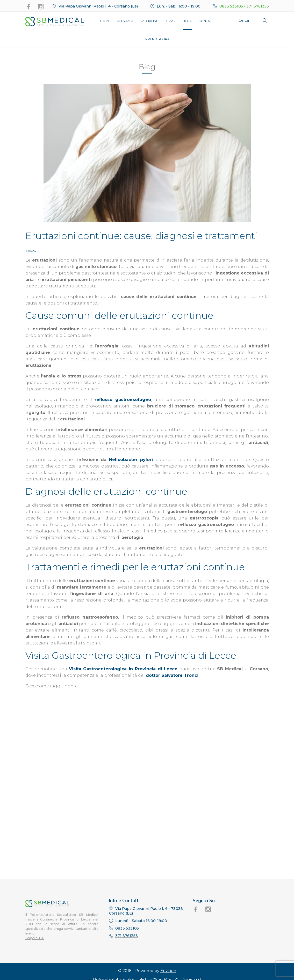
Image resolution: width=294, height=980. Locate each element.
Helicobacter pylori (131, 460)
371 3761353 (258, 6)
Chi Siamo (125, 21)
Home (105, 21)
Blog (187, 21)
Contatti (206, 21)
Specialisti (149, 21)
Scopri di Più (35, 957)
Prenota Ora (157, 39)
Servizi (170, 21)
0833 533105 (231, 6)
